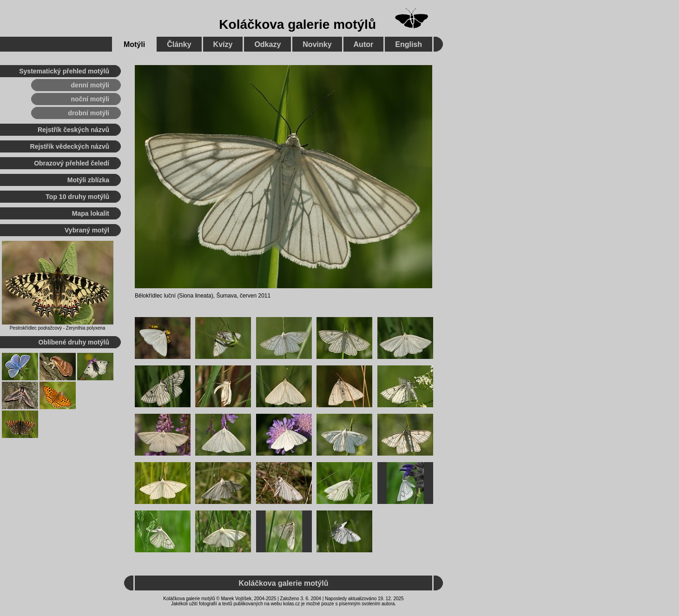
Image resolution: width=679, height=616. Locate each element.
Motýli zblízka (88, 180)
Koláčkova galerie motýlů (297, 24)
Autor (364, 44)
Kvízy (223, 44)
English (409, 44)
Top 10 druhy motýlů (77, 197)
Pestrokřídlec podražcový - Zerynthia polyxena (58, 328)
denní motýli (90, 85)
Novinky (317, 44)
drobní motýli (89, 113)
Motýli (134, 44)
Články (179, 44)
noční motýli (90, 99)
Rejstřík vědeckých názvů (70, 146)
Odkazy (267, 44)
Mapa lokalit (91, 213)
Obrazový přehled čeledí (72, 163)
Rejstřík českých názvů (73, 130)
